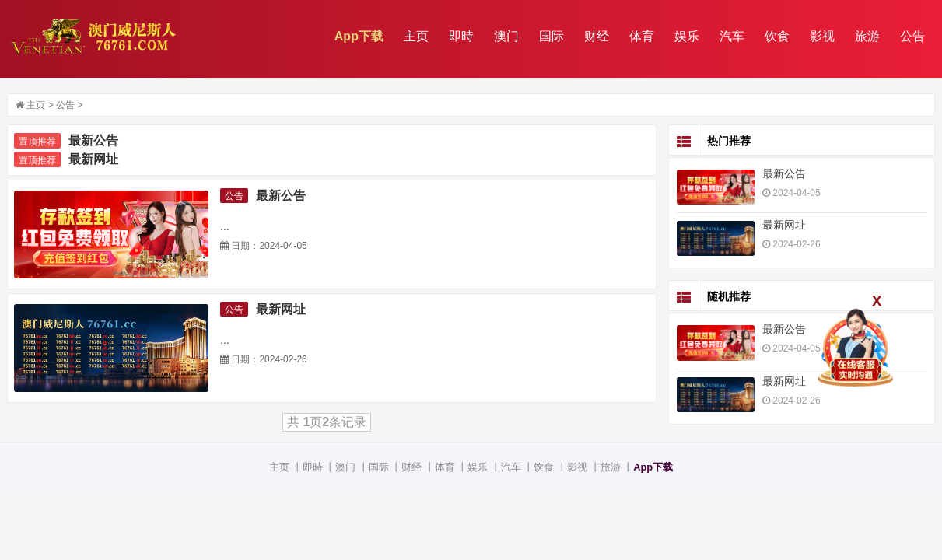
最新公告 (93, 140)
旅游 (867, 36)
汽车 (732, 36)
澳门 (506, 36)
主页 (416, 36)
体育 (642, 36)
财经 (597, 36)
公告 (912, 36)
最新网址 (93, 159)
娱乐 (687, 36)
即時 (461, 36)
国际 (552, 36)
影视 (822, 36)
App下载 (359, 36)
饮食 (777, 36)
